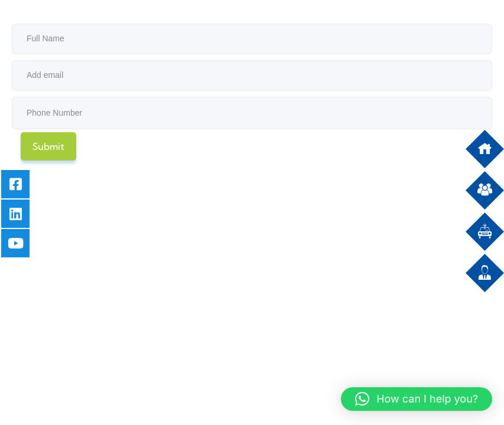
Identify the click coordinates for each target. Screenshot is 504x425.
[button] (417, 399)
